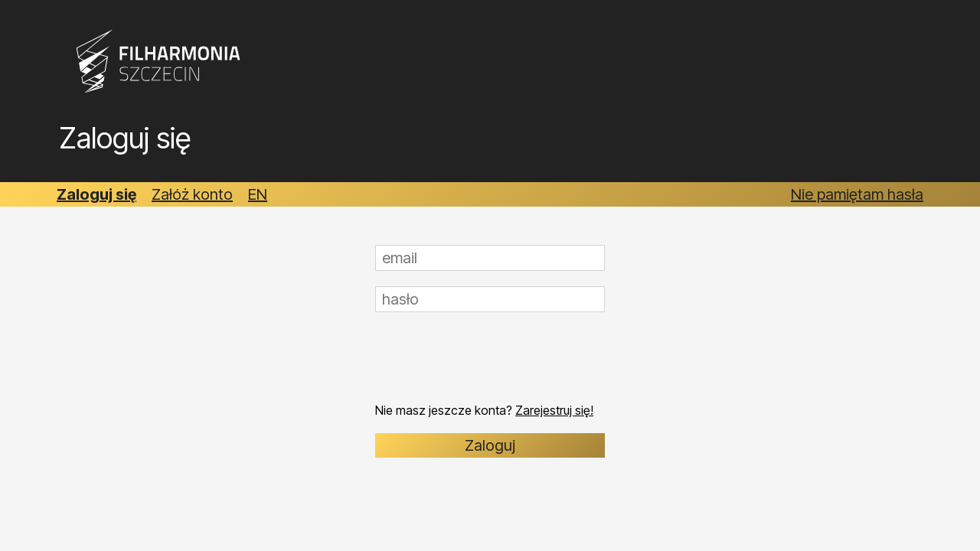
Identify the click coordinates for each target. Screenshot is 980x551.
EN (258, 194)
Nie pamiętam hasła (857, 194)
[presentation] (492, 357)
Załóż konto (192, 194)
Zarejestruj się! (554, 410)
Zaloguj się (96, 194)
